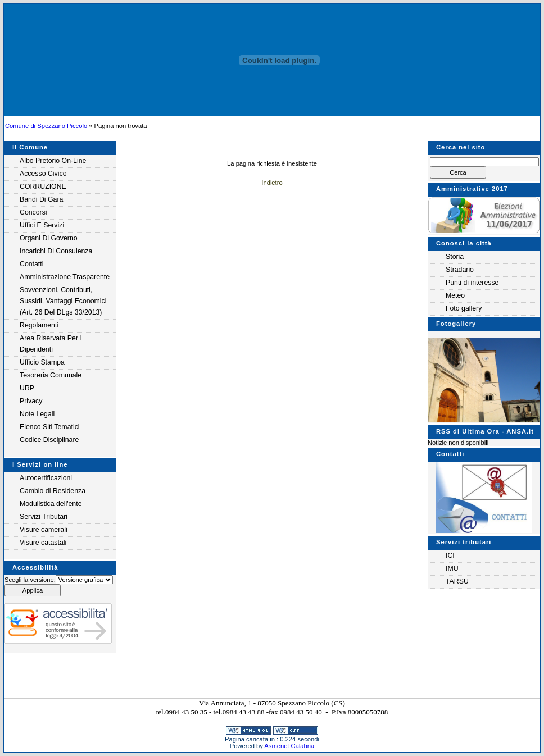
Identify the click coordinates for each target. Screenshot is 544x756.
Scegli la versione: (30, 580)
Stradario (460, 270)
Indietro (272, 183)
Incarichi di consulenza (56, 251)
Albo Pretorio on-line (53, 161)
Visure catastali (43, 543)
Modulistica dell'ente (51, 504)
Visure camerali (44, 530)
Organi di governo (49, 238)
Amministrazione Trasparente (65, 277)
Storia (455, 257)
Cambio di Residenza (53, 491)
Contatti (31, 264)
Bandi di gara (41, 199)
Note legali (37, 414)
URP (27, 388)
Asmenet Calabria (289, 746)
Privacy (31, 401)
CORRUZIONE (43, 186)
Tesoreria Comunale (51, 375)
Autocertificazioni (46, 478)
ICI (450, 555)
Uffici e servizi (42, 225)
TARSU (457, 581)
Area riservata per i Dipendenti (51, 344)
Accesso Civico (43, 174)
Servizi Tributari (44, 517)
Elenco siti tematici (50, 427)
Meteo (455, 295)
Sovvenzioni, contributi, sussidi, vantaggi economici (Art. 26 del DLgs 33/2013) (63, 301)
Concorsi (33, 212)
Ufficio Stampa (42, 362)
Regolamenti (39, 325)
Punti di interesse (472, 283)
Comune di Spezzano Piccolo (46, 126)
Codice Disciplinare (49, 440)
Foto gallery (464, 308)
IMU (452, 568)
